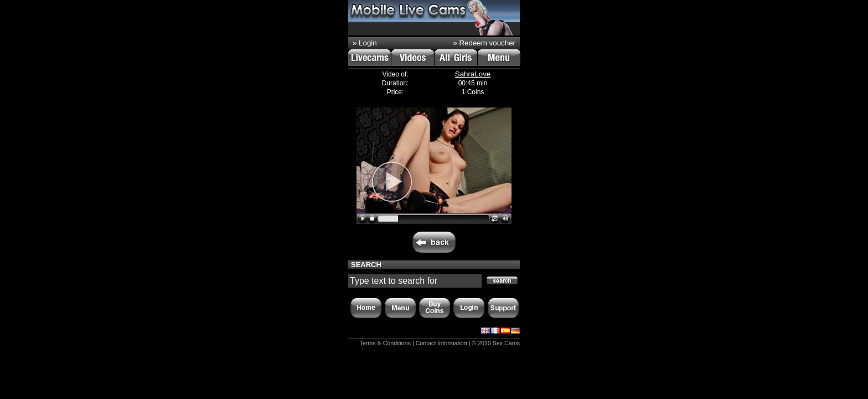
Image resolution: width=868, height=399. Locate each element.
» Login (365, 43)
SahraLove (473, 74)
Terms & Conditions (385, 343)
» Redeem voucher (484, 43)
